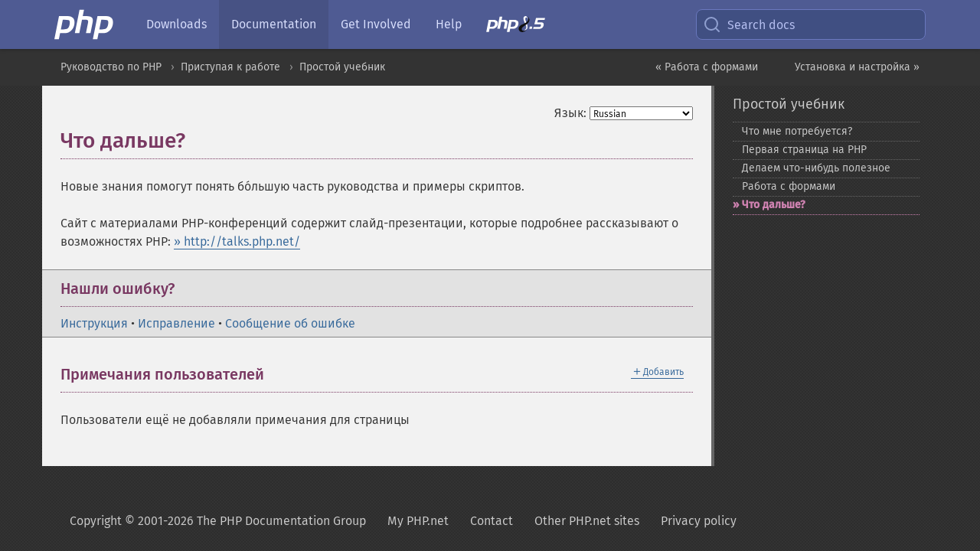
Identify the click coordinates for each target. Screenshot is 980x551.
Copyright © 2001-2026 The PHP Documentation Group (218, 521)
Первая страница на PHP (804, 150)
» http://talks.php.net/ (237, 241)
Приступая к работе (230, 67)
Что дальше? (774, 205)
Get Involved (376, 24)
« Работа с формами (707, 67)
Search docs (749, 24)
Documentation (274, 24)
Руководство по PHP (111, 67)
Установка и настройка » (857, 67)
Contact (492, 521)
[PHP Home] (85, 24)
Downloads (176, 24)
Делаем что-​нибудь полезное (816, 168)
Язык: (570, 113)
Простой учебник (342, 67)
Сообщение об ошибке (290, 323)
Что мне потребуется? (797, 131)
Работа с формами (789, 186)
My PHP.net (418, 521)
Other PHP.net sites (587, 521)
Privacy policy (699, 521)
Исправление (176, 323)
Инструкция (94, 323)
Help (449, 24)
